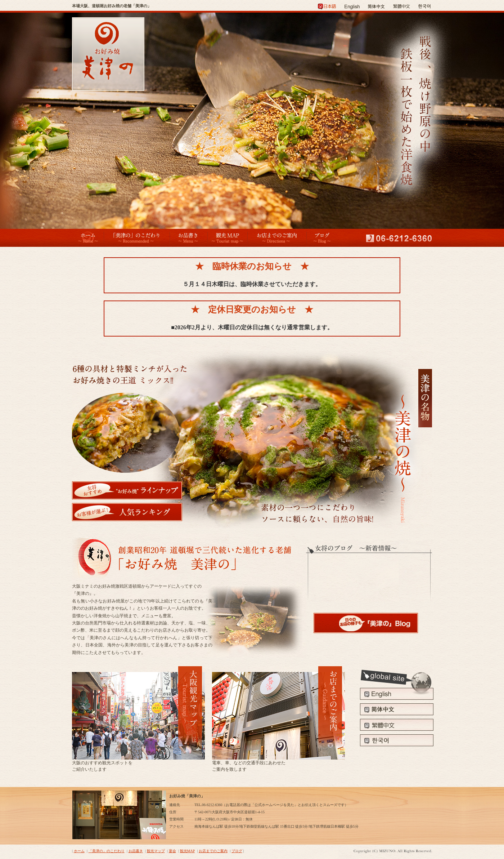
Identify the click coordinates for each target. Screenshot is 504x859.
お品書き (136, 851)
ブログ (237, 851)
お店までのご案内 (213, 851)
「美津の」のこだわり (107, 851)
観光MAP (187, 851)
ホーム (79, 851)
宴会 (172, 851)
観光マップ (156, 851)
